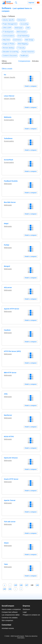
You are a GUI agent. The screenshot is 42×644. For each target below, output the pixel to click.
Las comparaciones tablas (11, 615)
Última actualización (7, 62)
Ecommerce (17, 40)
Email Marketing (23, 36)
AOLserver (8, 287)
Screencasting (9, 120)
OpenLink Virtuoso (11, 458)
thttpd (6, 224)
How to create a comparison (11, 609)
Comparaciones (24, 61)
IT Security (21, 48)
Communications (8, 36)
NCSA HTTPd (9, 437)
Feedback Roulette (11, 181)
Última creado (7, 69)
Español (38, 3)
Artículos (35, 61)
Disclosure (26, 609)
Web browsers (22, 32)
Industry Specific (8, 20)
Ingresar (31, 3)
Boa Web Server (10, 202)
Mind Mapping (23, 44)
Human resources (28, 52)
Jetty (6, 394)
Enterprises (21, 20)
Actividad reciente (8, 628)
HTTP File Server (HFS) (12, 351)
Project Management (10, 24)
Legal (25, 612)
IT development (8, 32)
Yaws (6, 564)
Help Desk (6, 40)
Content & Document (10, 56)
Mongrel (7, 266)
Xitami (6, 543)
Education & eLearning (10, 52)
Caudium (7, 330)
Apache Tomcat (10, 500)
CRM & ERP (7, 28)
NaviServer (8, 415)
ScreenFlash (9, 160)
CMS (28, 28)
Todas (4, 16)
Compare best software (10, 612)
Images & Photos (9, 44)
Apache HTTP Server (12, 309)
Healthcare (24, 56)
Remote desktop (8, 48)
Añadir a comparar (31, 86)
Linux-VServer (9, 96)
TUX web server (10, 522)
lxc (5, 75)
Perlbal (7, 245)
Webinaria (8, 117)
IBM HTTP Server (10, 373)
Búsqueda (16, 3)
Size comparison (7, 620)
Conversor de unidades (10, 618)
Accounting (24, 24)
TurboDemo (8, 138)
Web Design (29, 40)
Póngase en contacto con (31, 615)
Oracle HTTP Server (11, 479)
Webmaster (19, 28)
